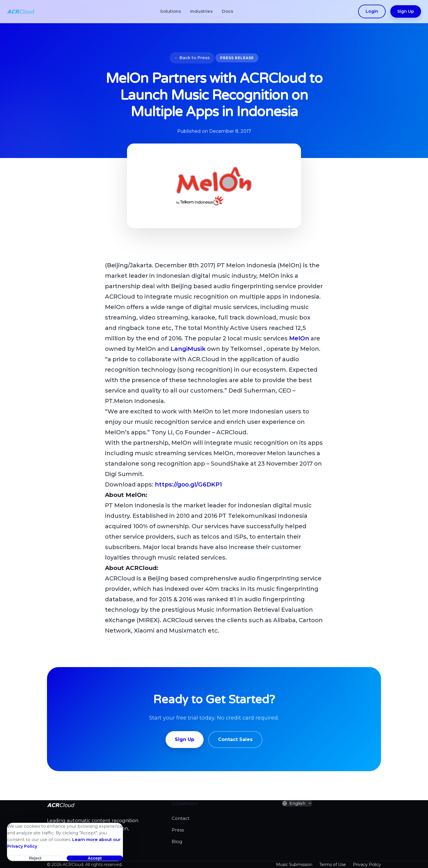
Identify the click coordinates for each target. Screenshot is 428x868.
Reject (35, 858)
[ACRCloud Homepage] (21, 12)
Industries (201, 11)
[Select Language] (297, 803)
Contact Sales (235, 739)
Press (178, 830)
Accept (95, 858)
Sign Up (406, 11)
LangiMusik (188, 349)
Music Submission (294, 865)
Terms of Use (333, 865)
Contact (181, 818)
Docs (227, 11)
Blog (177, 841)
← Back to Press (192, 58)
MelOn (299, 338)
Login (372, 11)
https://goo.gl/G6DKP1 (188, 484)
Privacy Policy (367, 865)
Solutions (171, 11)
